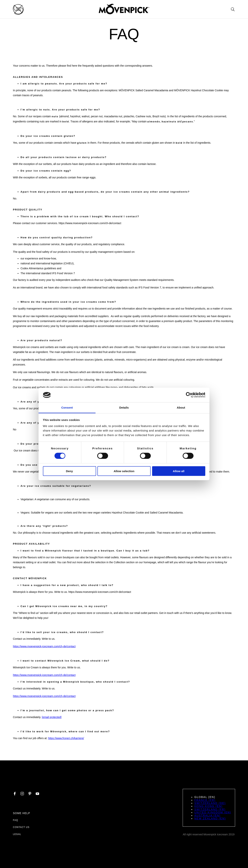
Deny (69, 471)
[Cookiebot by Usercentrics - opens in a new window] (189, 395)
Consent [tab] (67, 408)
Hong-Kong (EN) (208, 806)
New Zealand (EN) (210, 818)
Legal (17, 834)
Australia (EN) (207, 815)
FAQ (15, 820)
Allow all (179, 471)
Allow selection (124, 471)
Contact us (21, 827)
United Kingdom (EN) (213, 812)
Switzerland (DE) (210, 803)
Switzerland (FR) (210, 809)
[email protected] (52, 717)
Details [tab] (124, 408)
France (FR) (205, 800)
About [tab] (181, 408)
